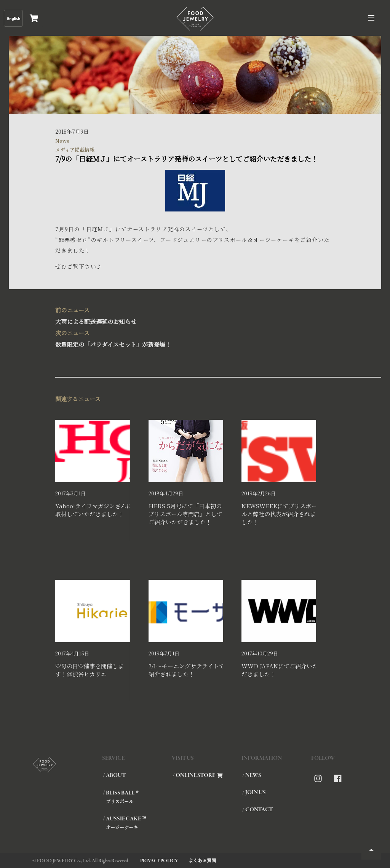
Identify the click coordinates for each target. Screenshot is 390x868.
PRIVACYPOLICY (159, 861)
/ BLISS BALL (137, 797)
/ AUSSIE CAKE (137, 823)
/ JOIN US (254, 793)
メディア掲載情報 (75, 150)
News (62, 141)
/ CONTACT (257, 810)
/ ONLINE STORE (198, 775)
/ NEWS (252, 775)
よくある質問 (202, 860)
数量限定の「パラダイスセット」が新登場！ (191, 338)
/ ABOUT (114, 775)
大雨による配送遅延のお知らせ (191, 315)
